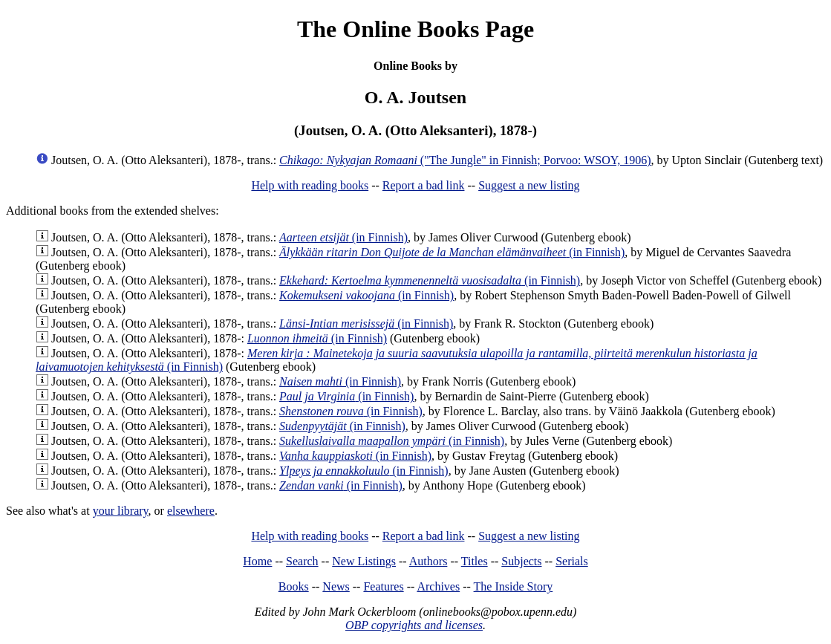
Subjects (521, 561)
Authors (428, 561)
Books (294, 586)
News (336, 586)
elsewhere (191, 511)
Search (302, 561)
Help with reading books (310, 185)
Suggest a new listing (529, 185)
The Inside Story (514, 586)
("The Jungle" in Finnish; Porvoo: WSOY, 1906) (465, 160)
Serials (572, 561)
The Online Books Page (415, 29)
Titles (475, 561)
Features (383, 586)
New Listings (364, 561)
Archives (438, 586)
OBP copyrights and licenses (414, 625)
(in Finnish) (343, 237)
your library (121, 511)
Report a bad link (424, 185)
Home (257, 561)
